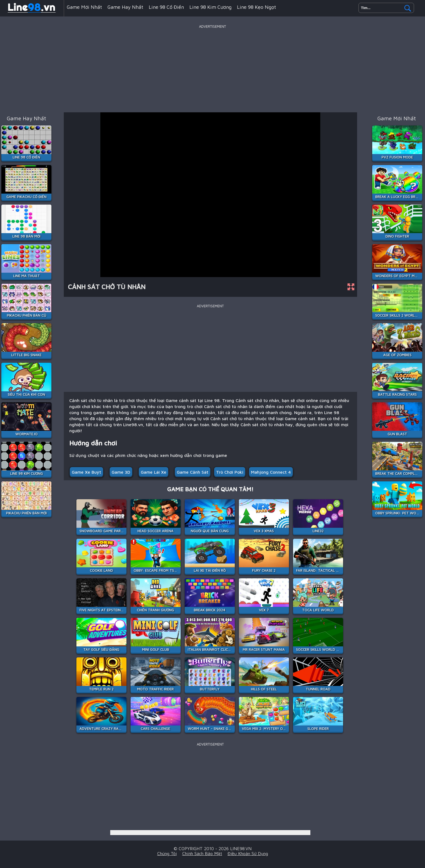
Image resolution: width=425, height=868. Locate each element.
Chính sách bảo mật (202, 853)
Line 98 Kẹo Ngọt (256, 7)
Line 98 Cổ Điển (166, 7)
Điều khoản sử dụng (248, 853)
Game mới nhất (84, 7)
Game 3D (121, 472)
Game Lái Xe (154, 472)
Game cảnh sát (193, 472)
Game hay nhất (125, 7)
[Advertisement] (212, 68)
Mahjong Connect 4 (271, 472)
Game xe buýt (86, 472)
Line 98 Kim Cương (210, 7)
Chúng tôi (167, 853)
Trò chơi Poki (230, 472)
